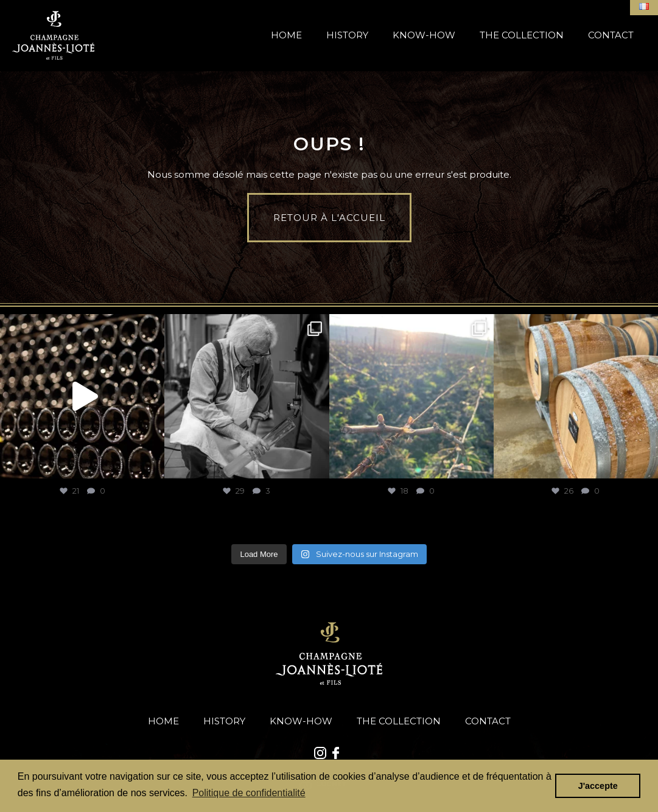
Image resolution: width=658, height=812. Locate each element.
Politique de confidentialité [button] (249, 793)
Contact (611, 35)
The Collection (522, 35)
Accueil (53, 35)
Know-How (424, 35)
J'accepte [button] (598, 786)
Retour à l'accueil (329, 218)
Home (286, 35)
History (347, 35)
